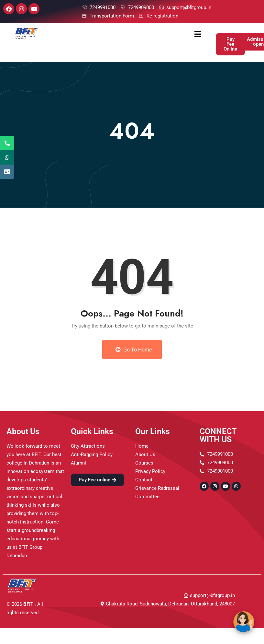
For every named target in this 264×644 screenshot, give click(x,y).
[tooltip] (7, 143)
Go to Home (134, 350)
